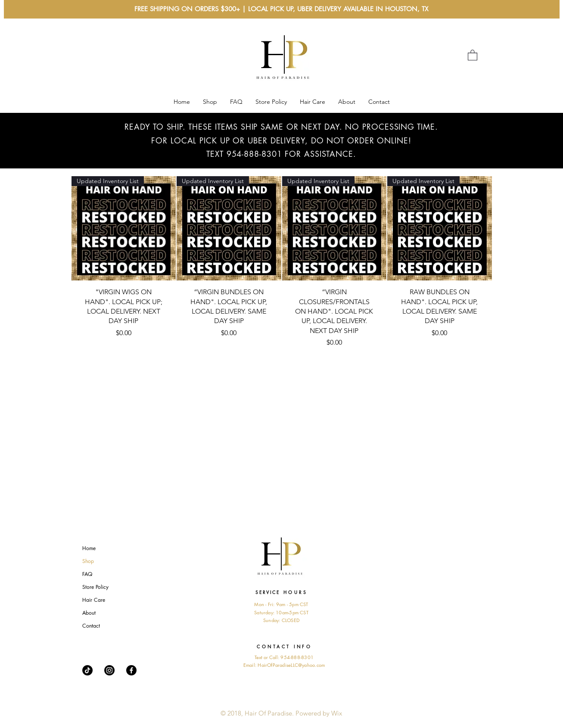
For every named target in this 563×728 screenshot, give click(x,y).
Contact (91, 626)
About (89, 613)
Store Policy (95, 587)
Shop (88, 561)
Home (89, 548)
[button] (473, 55)
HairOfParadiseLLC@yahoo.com (291, 665)
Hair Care (94, 600)
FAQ (87, 574)
